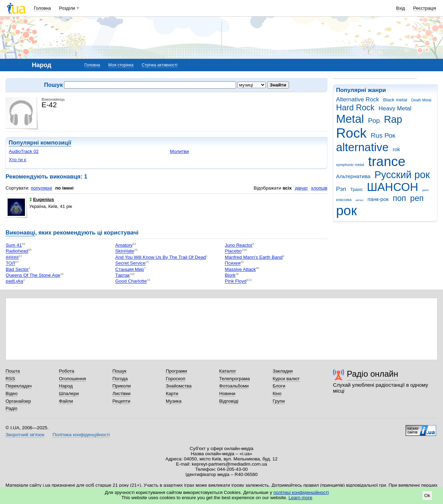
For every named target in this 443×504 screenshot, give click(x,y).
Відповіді (229, 401)
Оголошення (72, 379)
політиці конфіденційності (301, 492)
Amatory (124, 245)
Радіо (11, 408)
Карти (172, 393)
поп (400, 198)
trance (387, 161)
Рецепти (121, 401)
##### (12, 257)
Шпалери (69, 393)
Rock (351, 133)
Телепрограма (234, 379)
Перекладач (19, 386)
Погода (120, 379)
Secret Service (130, 263)
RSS (10, 379)
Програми (176, 371)
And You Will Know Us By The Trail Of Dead (161, 257)
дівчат (301, 188)
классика (344, 200)
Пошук (120, 371)
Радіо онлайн (373, 374)
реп (417, 198)
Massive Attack (241, 269)
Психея (233, 263)
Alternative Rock (358, 99)
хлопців (319, 188)
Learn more (301, 498)
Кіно (277, 393)
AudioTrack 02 (24, 151)
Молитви (179, 151)
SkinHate (125, 251)
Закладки (283, 371)
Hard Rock (355, 108)
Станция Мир (130, 269)
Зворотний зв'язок (25, 435)
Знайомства (179, 386)
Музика (174, 401)
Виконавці (20, 233)
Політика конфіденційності (81, 435)
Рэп (341, 189)
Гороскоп (175, 379)
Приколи (122, 386)
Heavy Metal (395, 108)
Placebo (233, 251)
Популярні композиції (40, 143)
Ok (427, 496)
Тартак (123, 275)
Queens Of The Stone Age (33, 275)
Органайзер (18, 401)
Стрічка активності (159, 65)
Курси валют (286, 379)
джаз (425, 190)
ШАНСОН (392, 187)
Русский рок (402, 175)
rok (396, 149)
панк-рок (378, 199)
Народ (66, 386)
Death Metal (421, 100)
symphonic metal (350, 165)
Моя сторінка (121, 65)
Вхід (401, 8)
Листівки (122, 393)
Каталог (228, 371)
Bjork (230, 275)
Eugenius (42, 199)
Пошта (13, 371)
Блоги (279, 386)
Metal (350, 119)
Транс (357, 189)
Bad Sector (17, 269)
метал (359, 200)
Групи (279, 401)
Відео (12, 393)
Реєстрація (425, 8)
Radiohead (17, 251)
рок (346, 210)
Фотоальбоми (234, 386)
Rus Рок (383, 135)
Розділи (67, 8)
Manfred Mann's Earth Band (254, 257)
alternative (362, 147)
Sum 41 (14, 245)
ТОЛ (11, 263)
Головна (42, 8)
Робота (66, 371)
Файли (66, 401)
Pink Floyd (236, 281)
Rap (393, 119)
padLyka (15, 281)
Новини (227, 393)
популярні (41, 188)
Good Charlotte (131, 281)
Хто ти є (18, 160)
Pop (374, 121)
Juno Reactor (239, 245)
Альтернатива (353, 176)
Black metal (395, 100)
